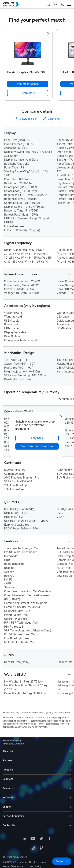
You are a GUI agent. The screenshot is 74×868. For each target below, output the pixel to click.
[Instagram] (33, 845)
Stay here (37, 438)
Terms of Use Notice (13, 864)
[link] (28, 93)
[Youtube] (33, 836)
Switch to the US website (37, 446)
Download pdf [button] (26, 119)
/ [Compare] (38, 741)
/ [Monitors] (28, 741)
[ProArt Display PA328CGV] (28, 71)
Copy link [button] (51, 119)
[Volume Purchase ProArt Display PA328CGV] (28, 84)
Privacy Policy (34, 864)
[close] (61, 416)
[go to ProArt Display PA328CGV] (28, 52)
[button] (48, 4)
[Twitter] (41, 836)
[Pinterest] (41, 845)
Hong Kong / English (15, 854)
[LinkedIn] (24, 836)
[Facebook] (50, 836)
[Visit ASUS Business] (13, 741)
